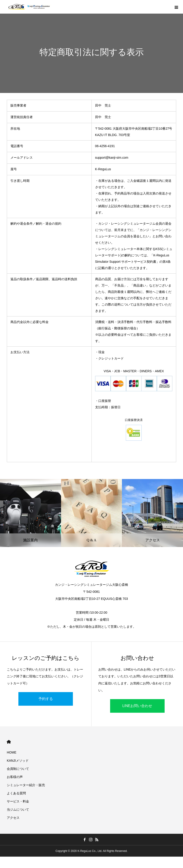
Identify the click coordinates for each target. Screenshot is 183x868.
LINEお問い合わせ (137, 706)
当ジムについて (18, 810)
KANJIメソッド (18, 761)
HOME (9, 742)
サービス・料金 (18, 801)
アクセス (13, 818)
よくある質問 (16, 793)
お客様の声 (15, 777)
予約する (46, 699)
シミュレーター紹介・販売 (26, 785)
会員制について (18, 769)
